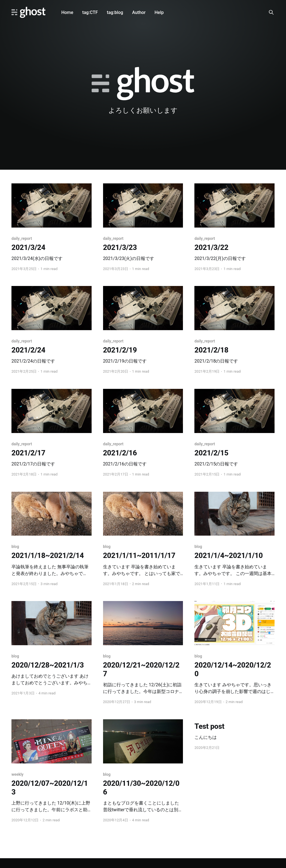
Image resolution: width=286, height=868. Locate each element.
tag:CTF (90, 12)
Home (67, 12)
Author (139, 12)
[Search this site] (271, 12)
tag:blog (115, 12)
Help (159, 12)
